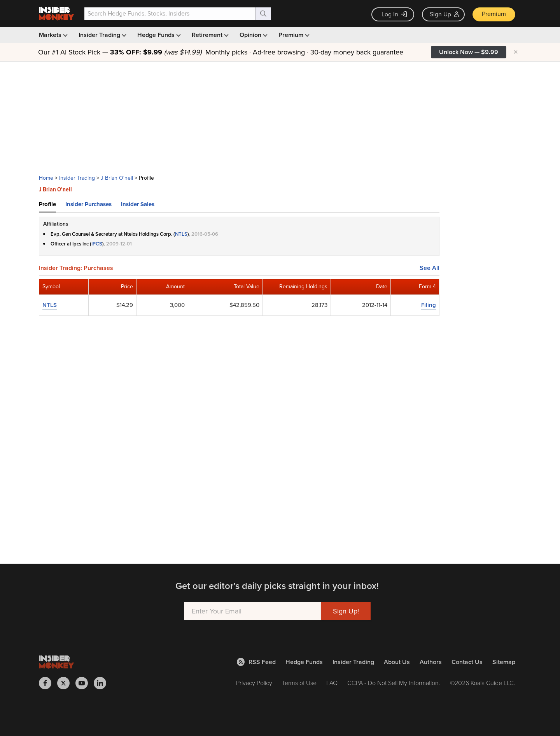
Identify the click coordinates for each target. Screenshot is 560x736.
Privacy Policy (254, 683)
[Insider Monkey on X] (66, 683)
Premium (494, 14)
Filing (429, 305)
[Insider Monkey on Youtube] (85, 683)
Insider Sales (138, 204)
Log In (394, 14)
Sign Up (445, 14)
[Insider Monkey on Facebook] (48, 683)
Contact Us (467, 662)
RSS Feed (256, 662)
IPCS (97, 244)
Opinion (253, 35)
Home (46, 178)
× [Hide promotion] (516, 52)
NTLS (181, 234)
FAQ (332, 683)
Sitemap (504, 662)
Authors (431, 662)
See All (430, 268)
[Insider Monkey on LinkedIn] (103, 683)
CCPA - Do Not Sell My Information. (394, 683)
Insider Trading (102, 35)
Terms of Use (299, 683)
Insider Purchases (88, 204)
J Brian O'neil (117, 178)
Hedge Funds (158, 35)
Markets (52, 35)
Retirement (209, 35)
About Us (397, 662)
